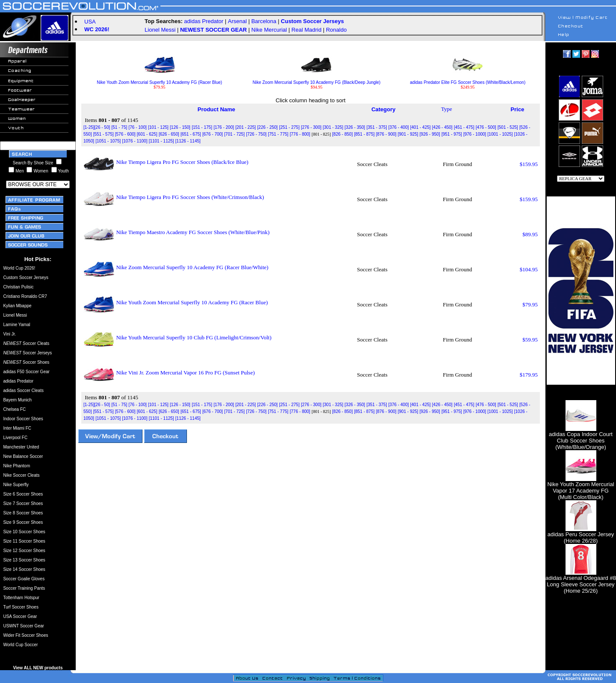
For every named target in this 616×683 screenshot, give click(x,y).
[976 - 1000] (475, 134)
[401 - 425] (421, 127)
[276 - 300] (311, 127)
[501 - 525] (508, 127)
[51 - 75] (120, 127)
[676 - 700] (213, 134)
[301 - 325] (333, 127)
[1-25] (89, 127)
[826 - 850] (343, 134)
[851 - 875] (364, 134)
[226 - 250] (267, 127)
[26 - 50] (102, 127)
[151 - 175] (202, 127)
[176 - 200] (224, 127)
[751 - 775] (278, 134)
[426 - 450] (442, 127)
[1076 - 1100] (135, 141)
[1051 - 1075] (108, 141)
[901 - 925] (408, 134)
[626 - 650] (169, 134)
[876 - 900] (386, 134)
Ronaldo (336, 30)
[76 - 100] (137, 127)
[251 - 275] (289, 127)
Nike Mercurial (269, 30)
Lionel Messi (160, 30)
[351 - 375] (377, 127)
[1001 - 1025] (500, 134)
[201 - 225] (246, 127)
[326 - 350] (355, 127)
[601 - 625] (147, 134)
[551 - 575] (104, 134)
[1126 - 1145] (188, 141)
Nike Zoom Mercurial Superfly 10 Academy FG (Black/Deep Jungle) (316, 80)
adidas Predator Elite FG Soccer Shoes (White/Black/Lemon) (468, 80)
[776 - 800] (300, 134)
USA (90, 22)
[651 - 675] (191, 134)
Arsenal (237, 21)
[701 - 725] (234, 134)
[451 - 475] (464, 127)
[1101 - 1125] (161, 141)
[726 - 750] (256, 134)
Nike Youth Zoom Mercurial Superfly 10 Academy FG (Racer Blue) (159, 80)
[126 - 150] (180, 127)
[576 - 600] (125, 134)
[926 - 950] (430, 134)
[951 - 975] (452, 134)
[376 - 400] (399, 127)
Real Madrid (306, 30)
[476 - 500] (486, 127)
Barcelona (264, 21)
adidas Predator (204, 21)
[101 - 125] (158, 127)
